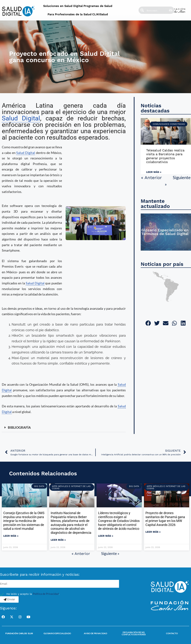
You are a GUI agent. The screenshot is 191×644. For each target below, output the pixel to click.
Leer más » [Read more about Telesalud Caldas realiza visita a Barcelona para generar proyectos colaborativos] (154, 172)
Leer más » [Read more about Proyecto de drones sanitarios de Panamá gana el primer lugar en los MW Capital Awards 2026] (153, 532)
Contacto (172, 633)
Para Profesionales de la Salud (70, 14)
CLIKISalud (100, 14)
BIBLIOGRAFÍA (19, 427)
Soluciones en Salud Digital (63, 6)
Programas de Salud (98, 6)
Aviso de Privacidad (95, 633)
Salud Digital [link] (21, 118)
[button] (64, 428)
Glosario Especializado (57, 633)
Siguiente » (110, 553)
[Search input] (158, 10)
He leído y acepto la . (33, 594)
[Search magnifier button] (142, 10)
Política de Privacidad (46, 594)
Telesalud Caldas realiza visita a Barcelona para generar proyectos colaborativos (165, 156)
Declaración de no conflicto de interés (134, 633)
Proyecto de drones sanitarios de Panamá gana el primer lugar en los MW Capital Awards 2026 (165, 519)
